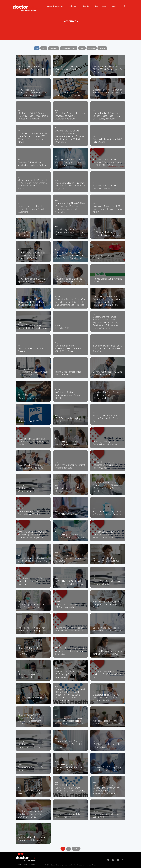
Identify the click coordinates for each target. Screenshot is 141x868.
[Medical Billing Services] (56, 6)
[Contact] (113, 6)
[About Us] (86, 6)
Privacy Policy (91, 865)
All (37, 48)
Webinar (102, 48)
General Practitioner (69, 48)
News (82, 48)
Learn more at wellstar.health (25, 864)
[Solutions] (74, 6)
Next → (76, 849)
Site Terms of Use (80, 865)
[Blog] (96, 6)
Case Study (54, 48)
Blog (44, 48)
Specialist (92, 48)
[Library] (104, 6)
